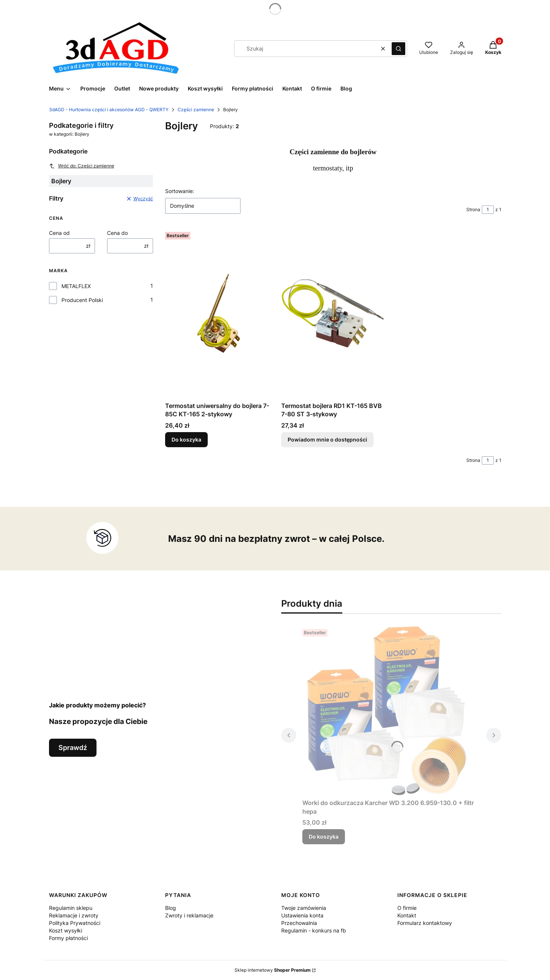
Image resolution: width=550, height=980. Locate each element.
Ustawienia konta (302, 915)
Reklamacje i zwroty (74, 915)
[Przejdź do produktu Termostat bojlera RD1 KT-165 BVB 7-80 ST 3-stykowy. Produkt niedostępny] (333, 314)
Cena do (117, 233)
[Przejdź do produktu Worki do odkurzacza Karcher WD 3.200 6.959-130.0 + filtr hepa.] (391, 711)
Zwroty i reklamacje (189, 915)
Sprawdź (73, 748)
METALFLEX (76, 286)
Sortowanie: (180, 191)
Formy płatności (68, 938)
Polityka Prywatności (75, 923)
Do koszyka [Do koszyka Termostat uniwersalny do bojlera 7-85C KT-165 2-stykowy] (186, 439)
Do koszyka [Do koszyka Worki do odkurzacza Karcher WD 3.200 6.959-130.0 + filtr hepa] (324, 837)
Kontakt (407, 915)
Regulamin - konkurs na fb (314, 930)
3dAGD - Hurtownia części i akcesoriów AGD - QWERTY (109, 110)
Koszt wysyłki (66, 930)
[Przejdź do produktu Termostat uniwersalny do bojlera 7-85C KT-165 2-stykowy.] (217, 314)
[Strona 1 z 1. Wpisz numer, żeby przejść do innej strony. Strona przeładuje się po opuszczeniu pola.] (488, 210)
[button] (398, 49)
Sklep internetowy (273, 970)
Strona (473, 209)
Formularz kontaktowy (425, 923)
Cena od (59, 233)
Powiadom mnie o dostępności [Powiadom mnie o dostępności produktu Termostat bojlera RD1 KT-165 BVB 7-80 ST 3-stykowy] (327, 439)
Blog (171, 908)
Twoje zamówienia (304, 908)
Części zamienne (196, 110)
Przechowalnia (299, 923)
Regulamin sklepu (71, 908)
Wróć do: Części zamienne (82, 166)
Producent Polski (82, 300)
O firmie (407, 908)
